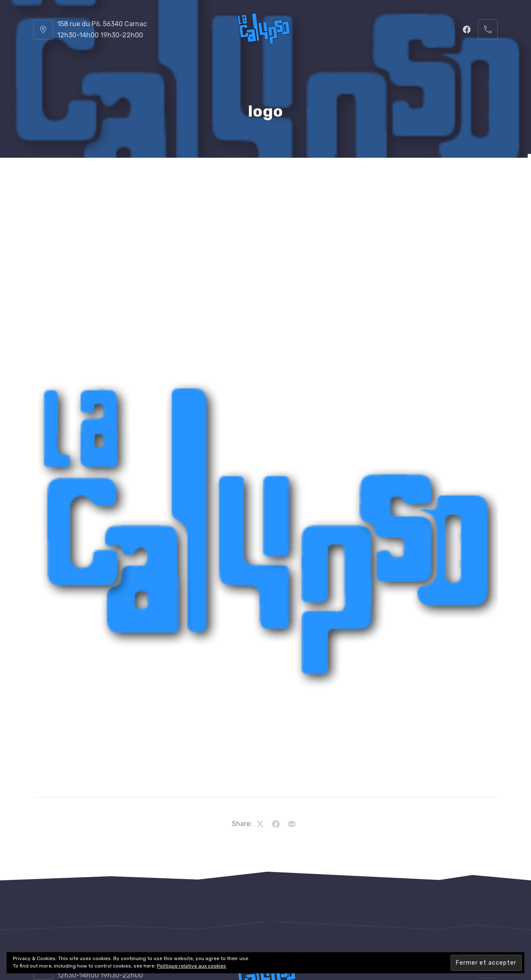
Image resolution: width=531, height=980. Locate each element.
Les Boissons (247, 178)
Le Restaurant (137, 178)
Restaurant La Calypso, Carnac (246, 949)
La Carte (194, 178)
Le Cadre (301, 178)
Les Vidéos (406, 178)
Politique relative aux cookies (191, 966)
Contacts (457, 178)
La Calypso (76, 178)
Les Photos (352, 178)
